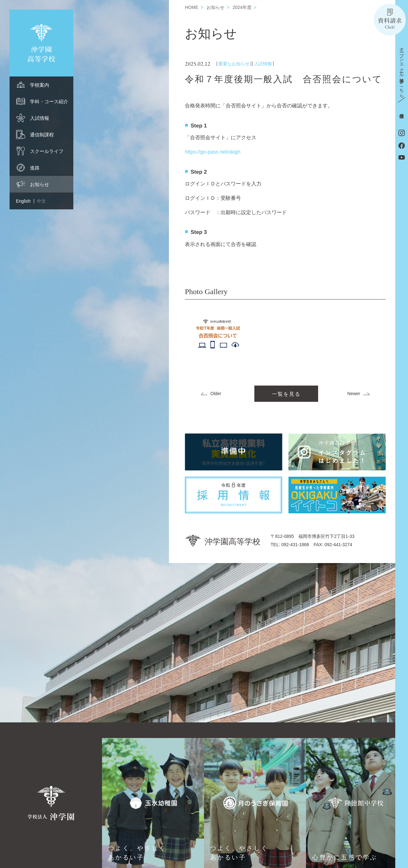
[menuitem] (41, 85)
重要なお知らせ (234, 64)
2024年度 (242, 7)
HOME (192, 7)
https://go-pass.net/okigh (213, 152)
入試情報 (263, 64)
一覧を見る (286, 394)
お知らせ (215, 7)
